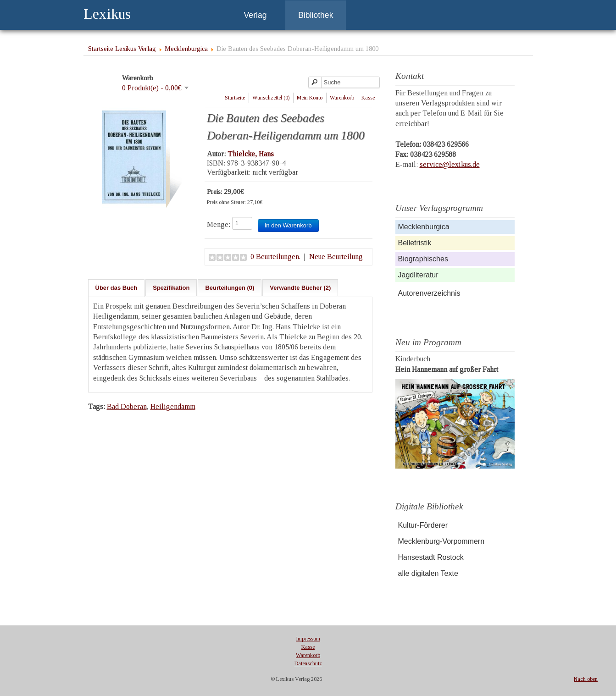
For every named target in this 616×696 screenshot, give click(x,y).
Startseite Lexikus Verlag (122, 49)
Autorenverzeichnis (429, 293)
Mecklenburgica (186, 49)
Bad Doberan (127, 406)
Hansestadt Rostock (431, 557)
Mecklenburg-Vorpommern (441, 541)
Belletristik (415, 243)
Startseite (235, 98)
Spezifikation (171, 288)
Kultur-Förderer (423, 525)
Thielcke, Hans (251, 154)
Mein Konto (310, 98)
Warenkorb (342, 98)
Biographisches (423, 259)
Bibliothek (316, 15)
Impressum (308, 639)
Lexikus (107, 14)
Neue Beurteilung (336, 257)
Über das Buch (117, 288)
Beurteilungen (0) (230, 288)
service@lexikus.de (450, 164)
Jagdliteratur (418, 275)
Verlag (255, 15)
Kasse (368, 98)
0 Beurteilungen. (275, 257)
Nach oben (586, 679)
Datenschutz (308, 663)
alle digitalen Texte (428, 573)
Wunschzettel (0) (271, 98)
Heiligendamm (173, 406)
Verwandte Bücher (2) (300, 288)
